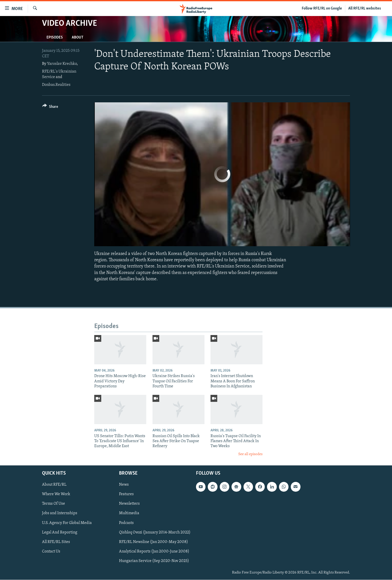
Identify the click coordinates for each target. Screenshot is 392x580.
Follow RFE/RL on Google (322, 9)
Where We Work (56, 494)
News (124, 485)
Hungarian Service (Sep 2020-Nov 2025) (154, 561)
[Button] (50, 107)
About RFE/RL (54, 485)
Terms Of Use (53, 504)
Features (126, 494)
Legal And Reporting (60, 532)
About (77, 38)
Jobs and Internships (60, 513)
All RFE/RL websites (365, 9)
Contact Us (51, 551)
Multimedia (129, 513)
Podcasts (126, 523)
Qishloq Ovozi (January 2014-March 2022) (155, 532)
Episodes (55, 38)
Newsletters (129, 504)
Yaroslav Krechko (62, 64)
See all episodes (250, 454)
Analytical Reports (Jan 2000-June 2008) (154, 551)
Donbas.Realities (56, 85)
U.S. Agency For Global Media (67, 523)
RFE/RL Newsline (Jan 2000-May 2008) (153, 542)
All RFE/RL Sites (56, 542)
